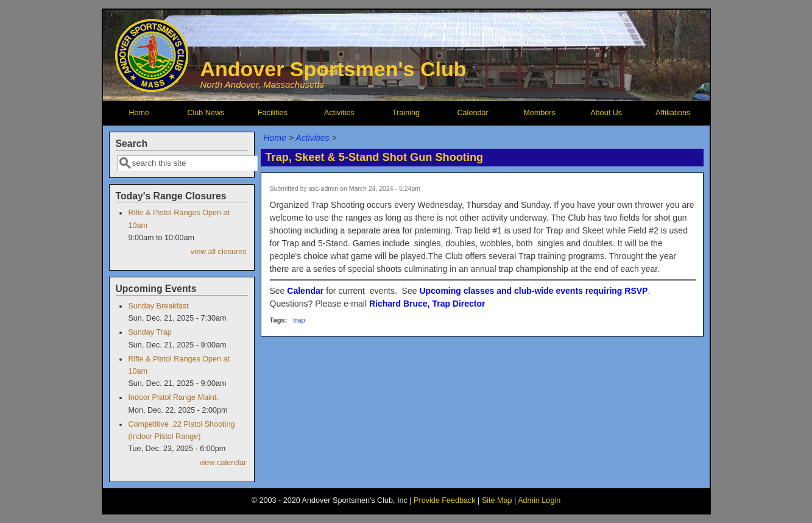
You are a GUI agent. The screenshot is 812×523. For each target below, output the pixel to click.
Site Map (497, 500)
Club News (206, 113)
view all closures (219, 252)
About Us (606, 113)
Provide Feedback (445, 500)
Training (406, 113)
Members (539, 113)
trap (299, 320)
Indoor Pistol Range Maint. (173, 397)
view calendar (223, 463)
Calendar (472, 113)
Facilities (273, 113)
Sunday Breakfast (158, 306)
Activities (339, 113)
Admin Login (539, 500)
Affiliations (673, 113)
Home (139, 113)
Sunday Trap (150, 332)
